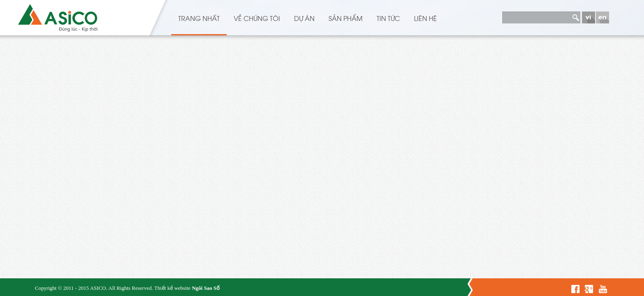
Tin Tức (388, 18)
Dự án (304, 18)
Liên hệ (425, 18)
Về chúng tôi (257, 18)
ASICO (98, 288)
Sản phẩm (346, 18)
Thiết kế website (172, 288)
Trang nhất (199, 18)
